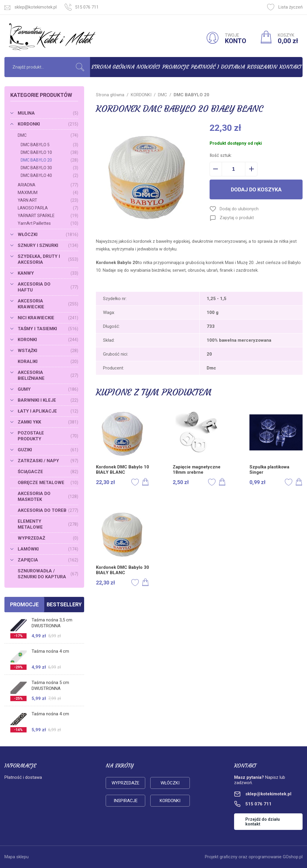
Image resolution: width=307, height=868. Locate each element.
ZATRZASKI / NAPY (48, 461)
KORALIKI (48, 361)
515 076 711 (87, 7)
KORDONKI (48, 124)
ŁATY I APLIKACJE (48, 411)
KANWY (48, 273)
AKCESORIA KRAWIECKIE (48, 304)
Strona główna (113, 67)
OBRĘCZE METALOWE (48, 483)
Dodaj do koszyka (256, 189)
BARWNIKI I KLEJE (48, 400)
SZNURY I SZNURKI (48, 245)
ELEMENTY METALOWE (48, 524)
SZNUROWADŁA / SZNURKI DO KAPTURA (48, 574)
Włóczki (170, 783)
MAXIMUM (48, 193)
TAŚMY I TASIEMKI (48, 329)
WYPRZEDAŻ (48, 538)
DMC (48, 135)
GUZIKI (48, 450)
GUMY (48, 389)
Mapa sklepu (17, 857)
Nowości (148, 67)
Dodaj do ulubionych (239, 209)
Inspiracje (126, 801)
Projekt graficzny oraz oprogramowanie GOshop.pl (254, 857)
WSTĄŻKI (48, 351)
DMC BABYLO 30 (49, 168)
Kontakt (290, 67)
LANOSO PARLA (48, 208)
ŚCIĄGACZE (48, 472)
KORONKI (48, 340)
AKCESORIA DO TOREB (48, 510)
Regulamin (262, 67)
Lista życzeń (285, 7)
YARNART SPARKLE (48, 216)
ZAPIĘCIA (48, 560)
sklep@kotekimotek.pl (36, 7)
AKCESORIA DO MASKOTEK (48, 496)
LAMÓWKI (48, 549)
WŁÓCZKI (48, 234)
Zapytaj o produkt (237, 218)
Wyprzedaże (125, 783)
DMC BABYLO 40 (49, 175)
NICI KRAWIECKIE (48, 318)
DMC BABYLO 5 (49, 145)
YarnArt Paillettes (48, 223)
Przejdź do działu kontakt (263, 822)
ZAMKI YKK (48, 422)
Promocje (176, 67)
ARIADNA (48, 185)
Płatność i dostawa (218, 67)
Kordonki (170, 801)
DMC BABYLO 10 (49, 152)
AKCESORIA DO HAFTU (48, 287)
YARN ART (48, 200)
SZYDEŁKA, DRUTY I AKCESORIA (48, 259)
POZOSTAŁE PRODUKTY (48, 436)
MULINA (48, 113)
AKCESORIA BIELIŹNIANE (48, 375)
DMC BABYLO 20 (49, 160)
